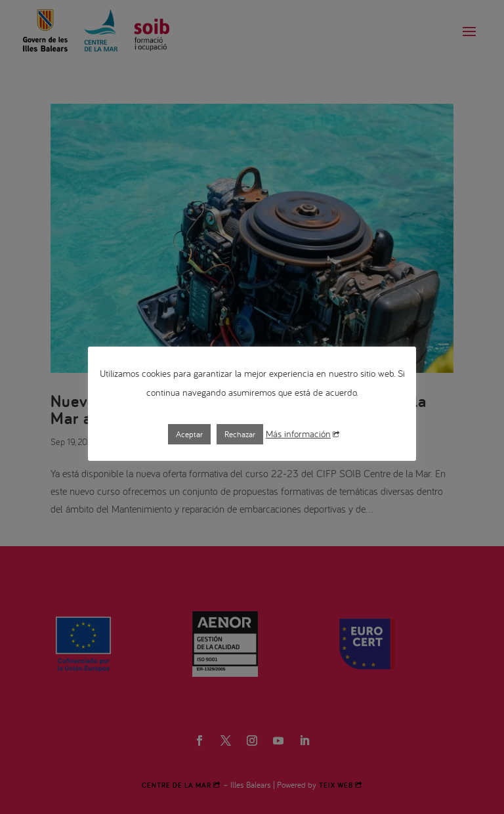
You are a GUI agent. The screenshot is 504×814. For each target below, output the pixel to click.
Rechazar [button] (240, 434)
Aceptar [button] (189, 434)
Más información (303, 434)
